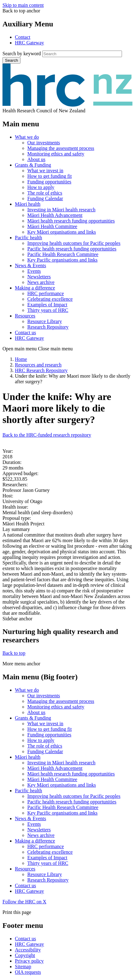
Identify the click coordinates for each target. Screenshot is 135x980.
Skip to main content (23, 5)
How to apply (41, 187)
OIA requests (28, 972)
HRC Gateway (29, 43)
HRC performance (46, 293)
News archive (41, 282)
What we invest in (45, 171)
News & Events (30, 265)
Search (11, 60)
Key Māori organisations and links (62, 232)
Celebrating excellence (50, 299)
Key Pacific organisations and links (62, 260)
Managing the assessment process (61, 148)
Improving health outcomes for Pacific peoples (74, 243)
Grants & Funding (33, 165)
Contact (23, 37)
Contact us (25, 333)
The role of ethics (45, 193)
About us (36, 159)
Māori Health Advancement (55, 215)
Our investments (44, 143)
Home (21, 359)
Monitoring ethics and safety (56, 154)
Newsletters (39, 277)
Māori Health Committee (52, 226)
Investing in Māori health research (61, 210)
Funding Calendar (45, 198)
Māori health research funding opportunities (71, 221)
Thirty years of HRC (48, 310)
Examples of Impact (47, 305)
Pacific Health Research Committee (63, 254)
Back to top (14, 653)
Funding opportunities (49, 182)
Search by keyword (22, 54)
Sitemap (23, 967)
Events (34, 271)
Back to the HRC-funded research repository (47, 435)
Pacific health (29, 238)
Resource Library (45, 321)
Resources (25, 316)
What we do (27, 137)
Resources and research (38, 365)
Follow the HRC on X (24, 902)
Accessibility (28, 950)
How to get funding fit (49, 176)
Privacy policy (29, 961)
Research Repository (48, 327)
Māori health (28, 204)
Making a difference (35, 288)
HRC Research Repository (41, 370)
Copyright (25, 955)
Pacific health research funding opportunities (72, 249)
